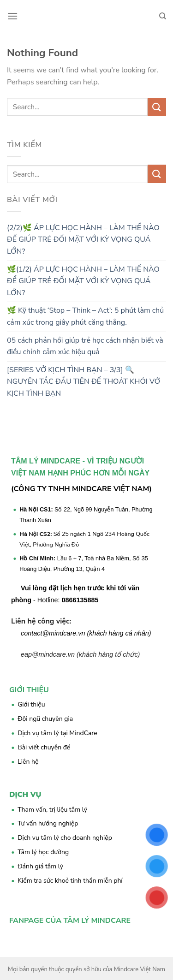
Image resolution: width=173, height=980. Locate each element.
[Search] (163, 16)
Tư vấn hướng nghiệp (48, 823)
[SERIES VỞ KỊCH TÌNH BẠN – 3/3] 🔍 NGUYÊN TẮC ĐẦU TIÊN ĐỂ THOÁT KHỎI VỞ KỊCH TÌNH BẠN (84, 382)
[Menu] (12, 16)
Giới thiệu (31, 704)
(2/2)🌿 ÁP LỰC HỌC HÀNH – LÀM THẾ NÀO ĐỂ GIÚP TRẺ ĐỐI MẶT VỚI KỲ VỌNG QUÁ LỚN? (83, 240)
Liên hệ (28, 762)
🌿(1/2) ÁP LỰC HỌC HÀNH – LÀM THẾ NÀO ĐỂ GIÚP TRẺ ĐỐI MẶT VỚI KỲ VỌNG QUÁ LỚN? (83, 281)
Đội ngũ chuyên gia (45, 719)
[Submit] (157, 107)
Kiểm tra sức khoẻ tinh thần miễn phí (70, 881)
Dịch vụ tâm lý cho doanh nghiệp (65, 838)
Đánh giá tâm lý (40, 866)
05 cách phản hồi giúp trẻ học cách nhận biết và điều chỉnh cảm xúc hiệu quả (85, 346)
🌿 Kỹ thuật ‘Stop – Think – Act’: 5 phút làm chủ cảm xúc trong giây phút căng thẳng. (85, 316)
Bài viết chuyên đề (44, 747)
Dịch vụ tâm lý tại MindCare (57, 733)
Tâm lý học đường (43, 852)
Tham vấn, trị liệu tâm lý (52, 810)
